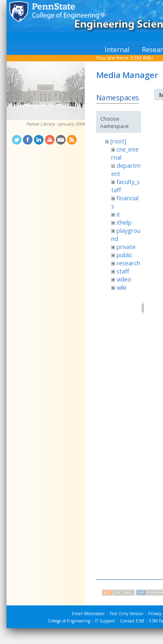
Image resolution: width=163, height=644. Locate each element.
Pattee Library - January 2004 (55, 124)
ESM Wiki (142, 58)
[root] (118, 141)
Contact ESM (132, 621)
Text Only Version (127, 614)
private (126, 247)
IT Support (105, 621)
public (124, 255)
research (128, 263)
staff (123, 271)
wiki (121, 287)
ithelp (124, 222)
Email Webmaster (88, 614)
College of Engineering (69, 621)
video (124, 279)
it (118, 214)
